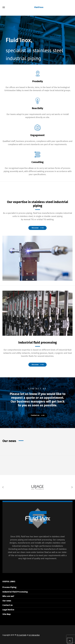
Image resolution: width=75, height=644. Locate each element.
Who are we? (8, 596)
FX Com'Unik (21, 635)
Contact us (8, 605)
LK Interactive (34, 635)
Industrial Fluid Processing (15, 592)
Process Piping (9, 587)
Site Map (7, 614)
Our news (7, 601)
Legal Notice (8, 610)
